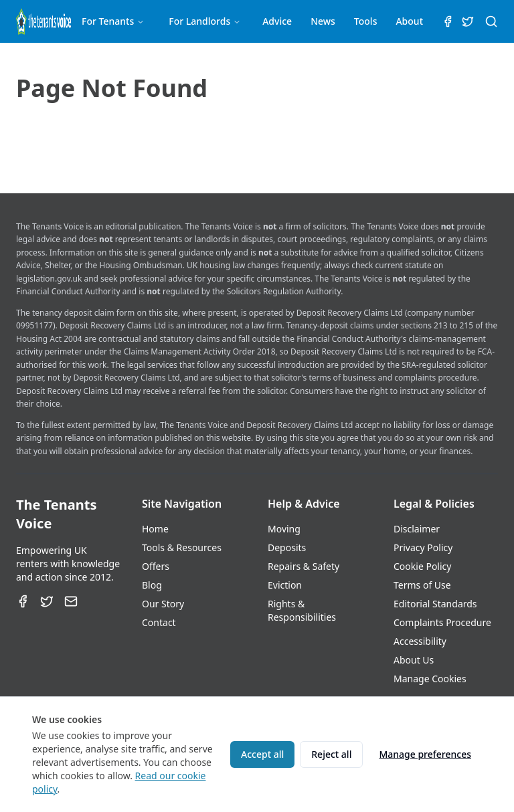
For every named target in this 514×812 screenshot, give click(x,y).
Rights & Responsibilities (302, 610)
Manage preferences (425, 754)
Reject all (331, 754)
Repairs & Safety (304, 566)
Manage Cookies (430, 679)
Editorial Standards (435, 604)
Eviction (285, 585)
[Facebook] (23, 601)
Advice (277, 21)
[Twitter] (47, 601)
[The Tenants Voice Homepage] (44, 21)
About (409, 21)
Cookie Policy (422, 566)
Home (155, 529)
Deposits (287, 547)
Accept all (262, 754)
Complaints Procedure (442, 622)
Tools (366, 21)
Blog (152, 585)
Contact (159, 622)
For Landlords (205, 21)
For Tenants (113, 21)
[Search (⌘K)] (491, 21)
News (323, 21)
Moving (284, 529)
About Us (414, 660)
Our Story (163, 604)
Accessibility (420, 641)
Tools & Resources (182, 547)
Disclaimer (417, 529)
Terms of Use (422, 585)
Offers (156, 566)
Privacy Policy (423, 547)
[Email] (71, 601)
